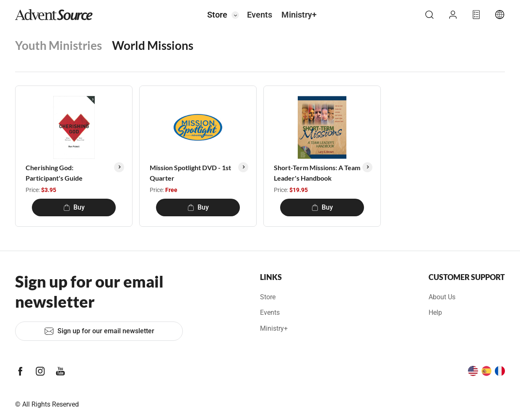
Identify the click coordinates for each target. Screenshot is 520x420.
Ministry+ (299, 15)
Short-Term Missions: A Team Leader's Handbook (317, 173)
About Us (442, 297)
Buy (74, 207)
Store (217, 15)
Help (435, 312)
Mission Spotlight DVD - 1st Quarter (190, 173)
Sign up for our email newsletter (99, 331)
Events (260, 15)
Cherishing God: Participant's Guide (54, 173)
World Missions (153, 45)
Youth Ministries (58, 45)
